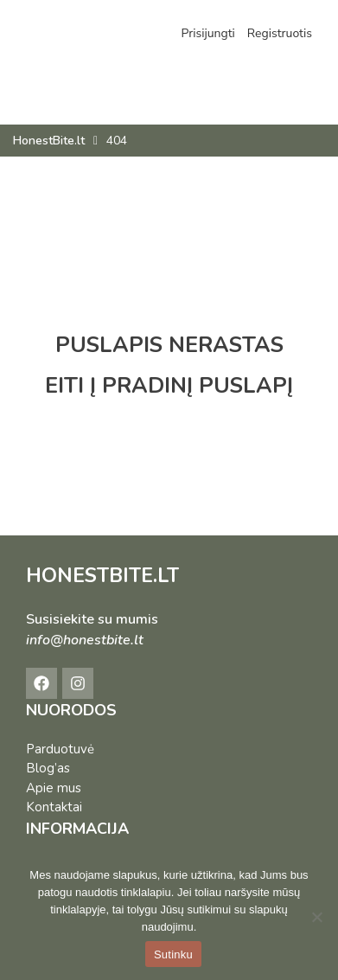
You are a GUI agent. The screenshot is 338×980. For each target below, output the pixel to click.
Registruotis (280, 33)
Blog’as (48, 768)
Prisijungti (207, 33)
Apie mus (54, 788)
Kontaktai (54, 807)
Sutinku (173, 954)
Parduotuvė (60, 749)
